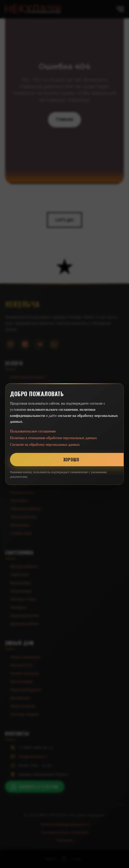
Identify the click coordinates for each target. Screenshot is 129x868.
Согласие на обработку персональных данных (45, 445)
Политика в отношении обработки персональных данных (53, 438)
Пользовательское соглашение (33, 431)
